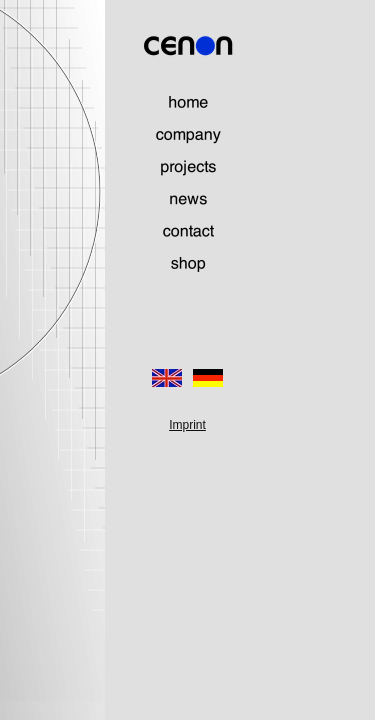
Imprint (187, 425)
